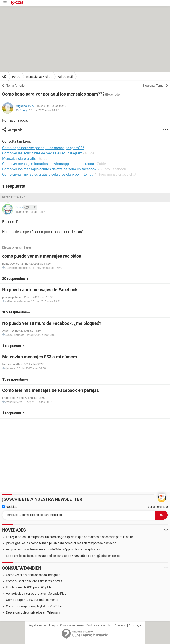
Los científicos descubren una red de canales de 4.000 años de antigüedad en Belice (63, 556)
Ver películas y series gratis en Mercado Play (36, 594)
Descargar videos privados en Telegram (33, 612)
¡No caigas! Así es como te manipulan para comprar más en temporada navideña (61, 543)
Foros (16, 77)
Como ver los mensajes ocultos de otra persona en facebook (49, 169)
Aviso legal (135, 625)
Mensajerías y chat (39, 77)
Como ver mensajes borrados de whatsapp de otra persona (48, 164)
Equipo (53, 625)
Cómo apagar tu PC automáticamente (32, 600)
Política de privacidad (99, 625)
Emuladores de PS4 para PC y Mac (30, 587)
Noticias (10, 507)
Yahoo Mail (65, 77)
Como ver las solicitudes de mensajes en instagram (42, 153)
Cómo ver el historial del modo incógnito (33, 575)
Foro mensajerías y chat (118, 174)
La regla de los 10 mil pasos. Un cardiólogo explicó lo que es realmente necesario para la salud (70, 537)
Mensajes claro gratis (19, 159)
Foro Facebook (114, 169)
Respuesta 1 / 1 (14, 197)
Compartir (15, 130)
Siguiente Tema (153, 86)
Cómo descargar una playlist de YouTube (34, 606)
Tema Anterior (16, 86)
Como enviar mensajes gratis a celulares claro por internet (47, 174)
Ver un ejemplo (158, 507)
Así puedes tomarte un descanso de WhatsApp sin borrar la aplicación (54, 549)
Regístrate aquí (38, 625)
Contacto (120, 625)
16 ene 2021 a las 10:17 (44, 110)
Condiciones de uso (72, 625)
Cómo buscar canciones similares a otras (34, 581)
